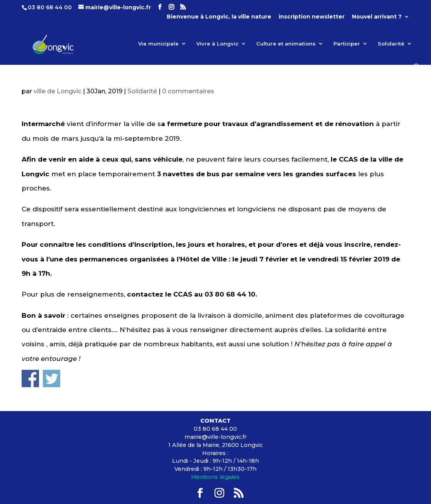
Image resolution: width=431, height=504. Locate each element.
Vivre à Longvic (217, 44)
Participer (347, 44)
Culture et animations (286, 44)
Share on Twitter (52, 378)
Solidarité (391, 44)
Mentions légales (215, 477)
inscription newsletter (312, 17)
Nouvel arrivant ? (377, 17)
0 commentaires (188, 91)
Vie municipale (158, 44)
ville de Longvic (57, 91)
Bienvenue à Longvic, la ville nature (219, 17)
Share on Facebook (30, 378)
